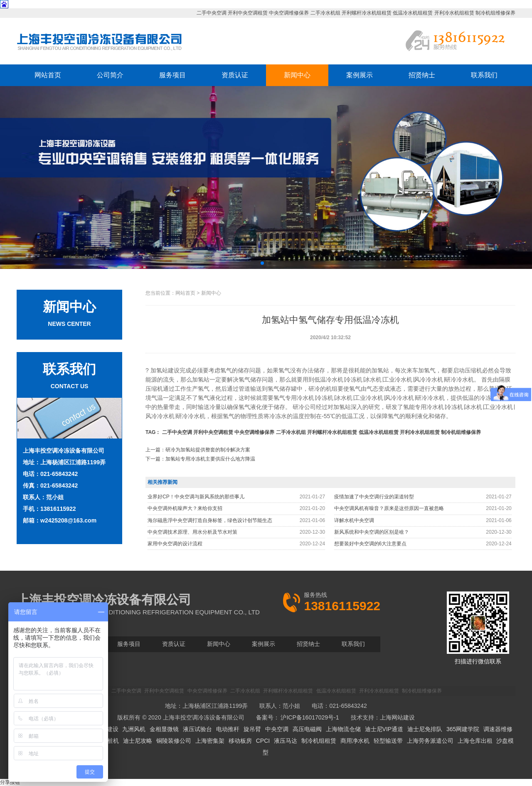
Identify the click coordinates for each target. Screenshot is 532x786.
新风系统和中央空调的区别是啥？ (372, 532)
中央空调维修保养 (289, 13)
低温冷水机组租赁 (413, 13)
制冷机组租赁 (319, 741)
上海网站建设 (397, 717)
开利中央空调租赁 (248, 13)
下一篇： (200, 459)
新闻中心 (297, 75)
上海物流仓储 (343, 729)
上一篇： (198, 450)
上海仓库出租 (475, 741)
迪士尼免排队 (425, 729)
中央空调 (277, 729)
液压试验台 (197, 729)
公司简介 (110, 75)
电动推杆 (228, 729)
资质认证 (235, 75)
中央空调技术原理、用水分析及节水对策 (192, 532)
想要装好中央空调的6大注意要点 (371, 544)
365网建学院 (463, 729)
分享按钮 (10, 782)
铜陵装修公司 (174, 741)
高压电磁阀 (307, 729)
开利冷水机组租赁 (454, 13)
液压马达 (286, 741)
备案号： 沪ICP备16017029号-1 (298, 717)
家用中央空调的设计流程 (175, 544)
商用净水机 (355, 741)
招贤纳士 (422, 75)
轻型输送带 (388, 741)
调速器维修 (498, 729)
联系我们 (484, 75)
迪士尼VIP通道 (384, 729)
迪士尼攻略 (138, 741)
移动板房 (240, 741)
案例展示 (360, 75)
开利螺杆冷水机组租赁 (367, 13)
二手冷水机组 (325, 13)
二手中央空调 (212, 13)
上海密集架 (210, 741)
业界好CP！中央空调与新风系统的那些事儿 (196, 497)
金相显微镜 (164, 729)
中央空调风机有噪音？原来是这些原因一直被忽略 (389, 508)
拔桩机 (110, 741)
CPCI (263, 741)
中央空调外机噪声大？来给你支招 (185, 508)
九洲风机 (134, 729)
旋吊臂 (252, 729)
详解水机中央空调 (354, 520)
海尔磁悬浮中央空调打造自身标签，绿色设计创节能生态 (210, 520)
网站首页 (48, 75)
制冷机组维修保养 (495, 13)
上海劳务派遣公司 (430, 741)
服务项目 (172, 75)
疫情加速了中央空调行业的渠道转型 (374, 497)
